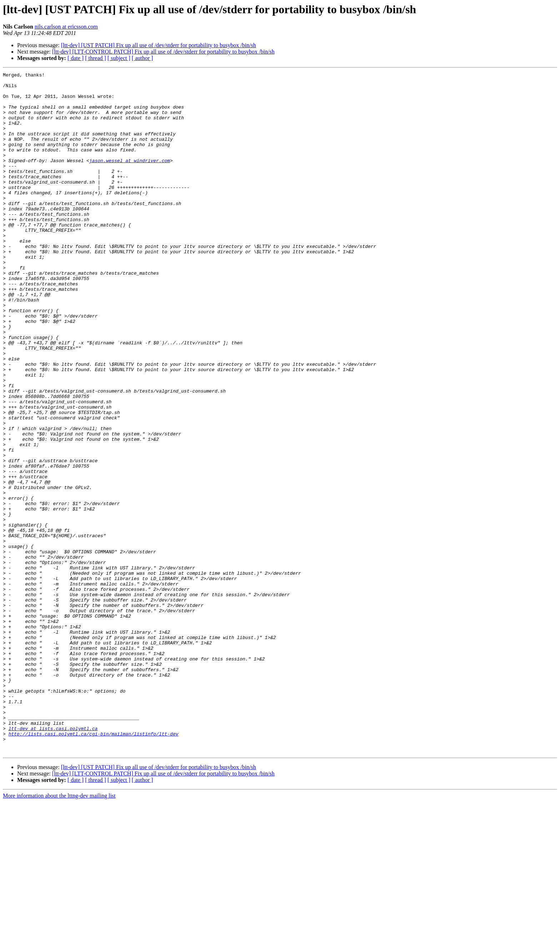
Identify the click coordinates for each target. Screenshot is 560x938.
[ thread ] (96, 58)
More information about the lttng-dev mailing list (59, 932)
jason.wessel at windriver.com (130, 179)
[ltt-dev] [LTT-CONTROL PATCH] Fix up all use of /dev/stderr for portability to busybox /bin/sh (163, 52)
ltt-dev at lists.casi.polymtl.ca (53, 860)
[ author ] (142, 58)
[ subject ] (119, 58)
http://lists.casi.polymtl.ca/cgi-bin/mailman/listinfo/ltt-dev (94, 867)
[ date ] (76, 58)
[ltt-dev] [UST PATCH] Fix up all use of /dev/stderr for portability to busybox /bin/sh (159, 45)
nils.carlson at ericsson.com (66, 27)
